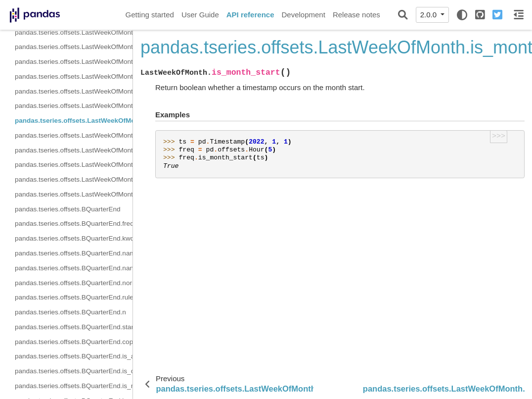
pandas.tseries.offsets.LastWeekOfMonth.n (74, 32)
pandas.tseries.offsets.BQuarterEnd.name (74, 253)
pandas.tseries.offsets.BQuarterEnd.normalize (74, 283)
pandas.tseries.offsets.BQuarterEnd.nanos (74, 268)
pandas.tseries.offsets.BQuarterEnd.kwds (74, 238)
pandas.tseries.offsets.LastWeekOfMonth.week (74, 62)
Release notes (356, 15)
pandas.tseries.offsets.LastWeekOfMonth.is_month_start (74, 121)
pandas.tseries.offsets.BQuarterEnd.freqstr (74, 224)
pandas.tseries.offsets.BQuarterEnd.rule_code (74, 297)
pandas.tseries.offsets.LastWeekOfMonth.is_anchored (74, 91)
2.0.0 (430, 15)
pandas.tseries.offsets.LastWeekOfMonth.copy (74, 76)
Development (303, 15)
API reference (250, 15)
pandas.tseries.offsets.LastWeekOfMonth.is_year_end (74, 194)
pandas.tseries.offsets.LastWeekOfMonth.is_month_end (74, 135)
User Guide (200, 15)
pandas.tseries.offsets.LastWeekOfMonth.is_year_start (74, 179)
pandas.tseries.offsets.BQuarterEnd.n (70, 312)
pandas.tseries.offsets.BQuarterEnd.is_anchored (74, 356)
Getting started (150, 15)
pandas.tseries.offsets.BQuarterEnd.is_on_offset (74, 371)
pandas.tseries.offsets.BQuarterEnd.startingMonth (74, 327)
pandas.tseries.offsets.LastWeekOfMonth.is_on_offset (74, 106)
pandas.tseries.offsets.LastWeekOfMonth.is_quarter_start (74, 150)
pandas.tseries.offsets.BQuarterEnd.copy (74, 342)
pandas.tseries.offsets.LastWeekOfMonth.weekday (74, 47)
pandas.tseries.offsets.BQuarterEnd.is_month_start (74, 386)
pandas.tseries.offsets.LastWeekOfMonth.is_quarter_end (74, 165)
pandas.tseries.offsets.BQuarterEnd (68, 209)
